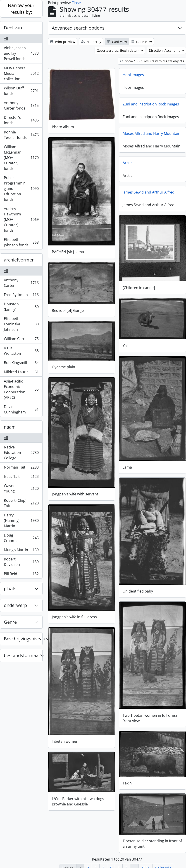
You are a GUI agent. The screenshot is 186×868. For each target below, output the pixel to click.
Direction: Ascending (165, 50)
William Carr (21, 340)
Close (76, 3)
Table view (141, 42)
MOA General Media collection (21, 73)
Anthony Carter (21, 283)
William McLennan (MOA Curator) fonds (21, 158)
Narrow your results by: (21, 9)
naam (10, 427)
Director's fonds (21, 120)
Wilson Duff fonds (21, 91)
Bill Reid (21, 575)
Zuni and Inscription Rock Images (151, 104)
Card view (117, 42)
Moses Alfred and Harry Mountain (151, 133)
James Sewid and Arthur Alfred (149, 192)
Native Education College (21, 453)
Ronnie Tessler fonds (21, 135)
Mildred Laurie (21, 373)
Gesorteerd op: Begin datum (119, 50)
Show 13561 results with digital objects (152, 61)
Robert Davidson (21, 562)
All (6, 39)
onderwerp (15, 605)
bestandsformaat (22, 655)
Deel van (13, 28)
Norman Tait (21, 468)
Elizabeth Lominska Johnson (21, 324)
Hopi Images (133, 75)
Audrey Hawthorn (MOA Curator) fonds (21, 219)
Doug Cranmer (21, 538)
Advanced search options (78, 28)
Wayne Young (21, 488)
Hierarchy (91, 42)
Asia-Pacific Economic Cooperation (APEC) (21, 389)
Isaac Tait (21, 477)
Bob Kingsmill (21, 364)
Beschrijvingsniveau (23, 639)
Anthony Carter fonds (21, 105)
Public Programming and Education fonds (21, 189)
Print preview (63, 42)
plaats (10, 589)
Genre (10, 622)
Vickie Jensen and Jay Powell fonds (21, 53)
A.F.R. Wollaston (21, 351)
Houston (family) (21, 307)
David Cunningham (21, 409)
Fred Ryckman (21, 296)
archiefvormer (19, 260)
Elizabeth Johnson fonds (21, 242)
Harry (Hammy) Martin (21, 520)
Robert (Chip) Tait (21, 503)
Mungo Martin (21, 551)
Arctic (128, 163)
